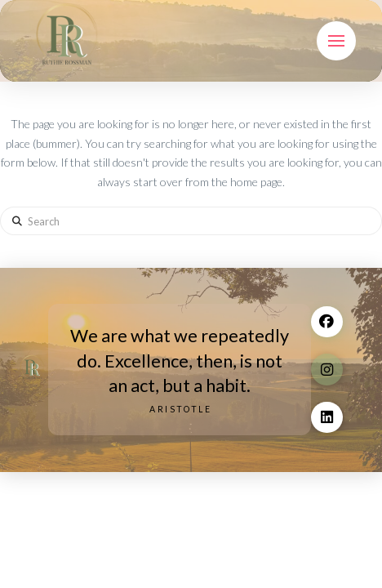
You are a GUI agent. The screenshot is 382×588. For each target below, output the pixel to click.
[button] (336, 41)
